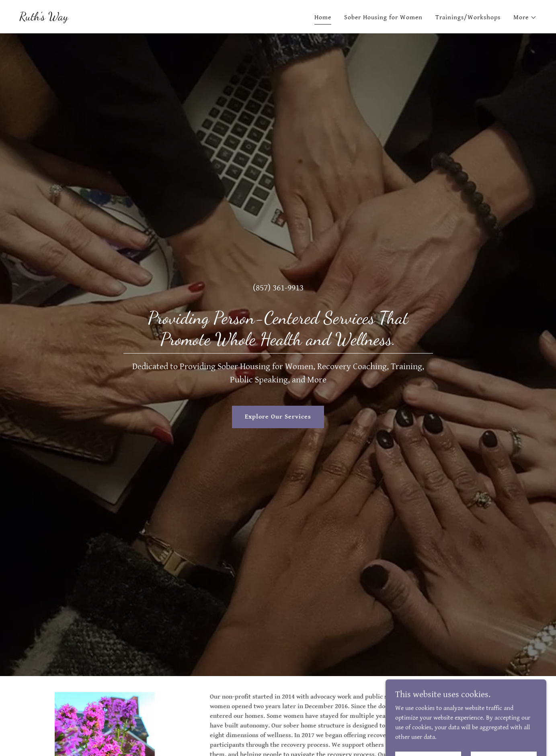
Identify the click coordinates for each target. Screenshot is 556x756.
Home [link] (323, 17)
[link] (44, 18)
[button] (525, 18)
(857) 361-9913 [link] (278, 288)
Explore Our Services (278, 417)
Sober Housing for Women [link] (383, 17)
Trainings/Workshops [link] (468, 17)
